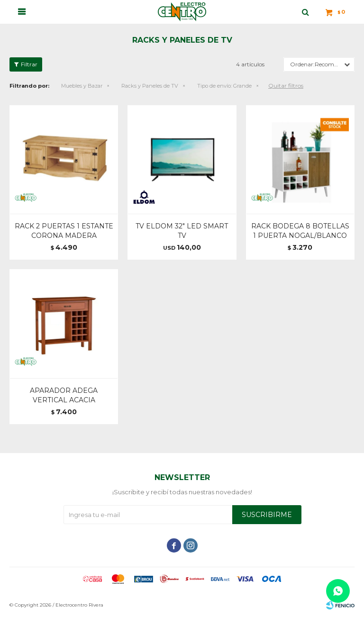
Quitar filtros (286, 86)
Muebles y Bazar (82, 86)
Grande (224, 86)
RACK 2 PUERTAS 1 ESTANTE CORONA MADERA (64, 231)
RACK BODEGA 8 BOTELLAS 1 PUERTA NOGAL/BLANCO (300, 231)
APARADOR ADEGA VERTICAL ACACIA (64, 395)
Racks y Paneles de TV (150, 86)
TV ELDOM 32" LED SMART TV (182, 231)
